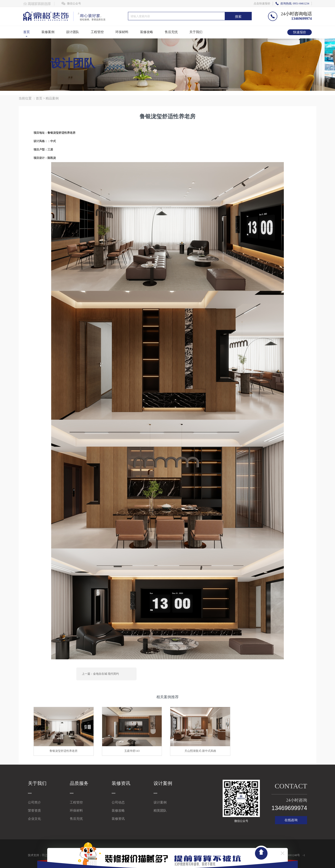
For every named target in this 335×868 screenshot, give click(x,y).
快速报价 (300, 32)
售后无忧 (171, 32)
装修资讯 (118, 819)
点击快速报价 (262, 3)
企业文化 (34, 819)
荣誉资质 (34, 811)
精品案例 (52, 98)
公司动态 (118, 802)
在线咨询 (291, 820)
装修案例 (48, 32)
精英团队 (160, 811)
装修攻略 (147, 32)
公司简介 (34, 802)
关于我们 (196, 32)
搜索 (238, 17)
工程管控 (97, 32)
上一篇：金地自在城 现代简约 (100, 674)
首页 (27, 32)
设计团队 (73, 32)
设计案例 (160, 802)
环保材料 (122, 32)
